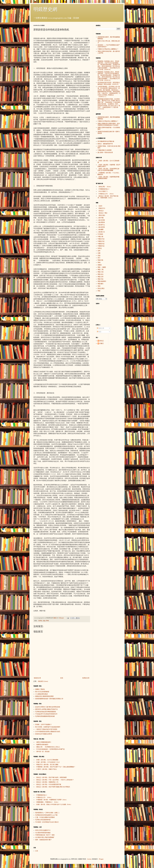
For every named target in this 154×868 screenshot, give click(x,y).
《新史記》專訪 (102, 213)
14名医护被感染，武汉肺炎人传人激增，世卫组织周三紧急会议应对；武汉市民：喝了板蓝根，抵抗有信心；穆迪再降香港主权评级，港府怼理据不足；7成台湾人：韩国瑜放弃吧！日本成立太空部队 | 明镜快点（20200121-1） (109, 92)
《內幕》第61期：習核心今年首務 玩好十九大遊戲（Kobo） (54, 804)
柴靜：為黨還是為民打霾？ (44, 840)
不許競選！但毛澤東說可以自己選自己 (47, 822)
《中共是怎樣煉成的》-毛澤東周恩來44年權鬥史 (50, 749)
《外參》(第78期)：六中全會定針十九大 (47, 762)
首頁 (62, 678)
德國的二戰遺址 (40, 689)
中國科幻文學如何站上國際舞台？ (108, 49)
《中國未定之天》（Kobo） (44, 797)
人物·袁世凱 (101, 227)
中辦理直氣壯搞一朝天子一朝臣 (45, 835)
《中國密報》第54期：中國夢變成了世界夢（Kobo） (51, 800)
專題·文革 (101, 277)
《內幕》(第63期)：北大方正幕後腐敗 (47, 760)
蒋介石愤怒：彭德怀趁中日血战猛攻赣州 (48, 727)
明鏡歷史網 (45, 9)
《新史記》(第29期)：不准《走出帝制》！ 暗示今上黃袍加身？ (55, 780)
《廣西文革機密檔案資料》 (44, 742)
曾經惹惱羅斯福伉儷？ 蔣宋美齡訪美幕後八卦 (49, 699)
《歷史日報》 (102, 215)
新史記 (102, 341)
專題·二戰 (101, 270)
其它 (99, 258)
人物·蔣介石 (101, 232)
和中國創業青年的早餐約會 (106, 141)
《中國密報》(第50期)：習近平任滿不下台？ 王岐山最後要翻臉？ (55, 767)
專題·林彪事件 (102, 281)
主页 (37, 851)
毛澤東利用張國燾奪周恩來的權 (45, 716)
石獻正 (102, 343)
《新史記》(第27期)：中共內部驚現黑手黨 (48, 784)
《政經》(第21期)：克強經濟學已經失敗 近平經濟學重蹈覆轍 (108, 170)
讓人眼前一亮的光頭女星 (105, 152)
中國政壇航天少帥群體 (105, 150)
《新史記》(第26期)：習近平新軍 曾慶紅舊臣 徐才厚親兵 (53, 787)
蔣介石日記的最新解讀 (42, 692)
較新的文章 (37, 678)
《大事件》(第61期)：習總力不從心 (46, 769)
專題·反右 (101, 274)
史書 (99, 253)
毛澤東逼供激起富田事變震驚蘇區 (46, 712)
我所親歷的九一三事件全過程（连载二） (48, 813)
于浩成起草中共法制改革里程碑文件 (46, 714)
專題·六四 (101, 272)
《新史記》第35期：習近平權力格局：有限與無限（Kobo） (108, 197)
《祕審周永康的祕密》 (42, 745)
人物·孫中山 (101, 225)
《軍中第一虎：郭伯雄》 (43, 752)
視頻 (99, 286)
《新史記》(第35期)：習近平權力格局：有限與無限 (51, 777)
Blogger (101, 859)
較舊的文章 (86, 678)
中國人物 (100, 237)
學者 (99, 291)
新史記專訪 (101, 288)
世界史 (40, 621)
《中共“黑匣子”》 (103, 191)
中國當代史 (101, 246)
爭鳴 (47, 621)
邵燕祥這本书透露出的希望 (44, 734)
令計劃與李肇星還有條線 (43, 833)
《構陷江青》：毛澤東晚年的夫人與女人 (48, 747)
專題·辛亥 (101, 279)
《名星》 (100, 206)
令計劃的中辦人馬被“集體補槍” (45, 837)
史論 (44, 621)
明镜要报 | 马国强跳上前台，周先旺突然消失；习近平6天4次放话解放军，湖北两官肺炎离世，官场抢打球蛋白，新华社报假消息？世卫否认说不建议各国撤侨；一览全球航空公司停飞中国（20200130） (109, 65)
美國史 (100, 265)
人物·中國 (101, 218)
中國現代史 (101, 244)
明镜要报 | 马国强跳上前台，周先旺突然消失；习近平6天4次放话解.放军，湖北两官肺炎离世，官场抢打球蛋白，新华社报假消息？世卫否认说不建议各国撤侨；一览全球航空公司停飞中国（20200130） (109, 76)
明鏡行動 (100, 260)
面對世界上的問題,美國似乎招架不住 (47, 709)
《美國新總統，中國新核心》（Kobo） (47, 802)
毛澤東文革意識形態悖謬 (43, 820)
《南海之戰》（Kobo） (105, 187)
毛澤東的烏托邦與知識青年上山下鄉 (46, 815)
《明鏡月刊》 (102, 208)
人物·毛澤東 (101, 220)
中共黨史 (100, 234)
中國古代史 (101, 239)
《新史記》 (101, 211)
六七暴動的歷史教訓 (41, 694)
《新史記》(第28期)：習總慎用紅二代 (47, 782)
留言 (99, 332)
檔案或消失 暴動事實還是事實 (44, 696)
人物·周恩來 (101, 222)
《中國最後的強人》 (41, 795)
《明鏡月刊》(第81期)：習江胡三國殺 (47, 765)
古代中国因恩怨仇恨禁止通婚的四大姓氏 (48, 732)
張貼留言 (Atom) (43, 681)
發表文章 (101, 328)
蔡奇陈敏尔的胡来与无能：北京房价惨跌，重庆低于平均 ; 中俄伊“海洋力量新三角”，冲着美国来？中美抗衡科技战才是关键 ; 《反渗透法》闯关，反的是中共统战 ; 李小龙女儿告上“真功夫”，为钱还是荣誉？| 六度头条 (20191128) (109, 104)
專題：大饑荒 (102, 267)
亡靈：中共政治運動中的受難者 (45, 817)
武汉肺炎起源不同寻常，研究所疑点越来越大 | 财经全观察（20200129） (109, 83)
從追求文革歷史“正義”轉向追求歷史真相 (48, 707)
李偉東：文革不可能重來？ (44, 725)
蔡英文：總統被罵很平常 (105, 144)
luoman (89, 859)
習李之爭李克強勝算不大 (43, 830)
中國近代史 (101, 241)
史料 (99, 251)
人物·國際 (101, 230)
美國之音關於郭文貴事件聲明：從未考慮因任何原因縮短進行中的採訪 (109, 124)
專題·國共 (101, 284)
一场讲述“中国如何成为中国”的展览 (46, 729)
